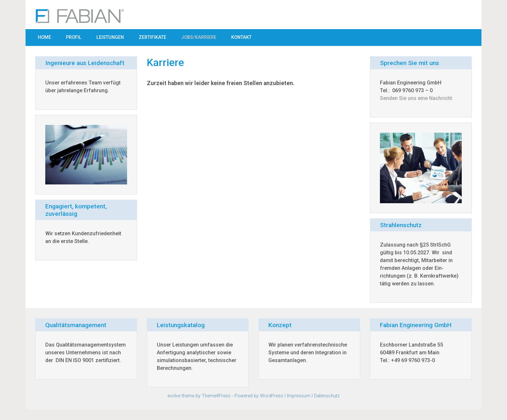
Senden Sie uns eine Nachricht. (417, 98)
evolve (174, 396)
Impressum (299, 396)
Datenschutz (327, 396)
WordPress (272, 396)
